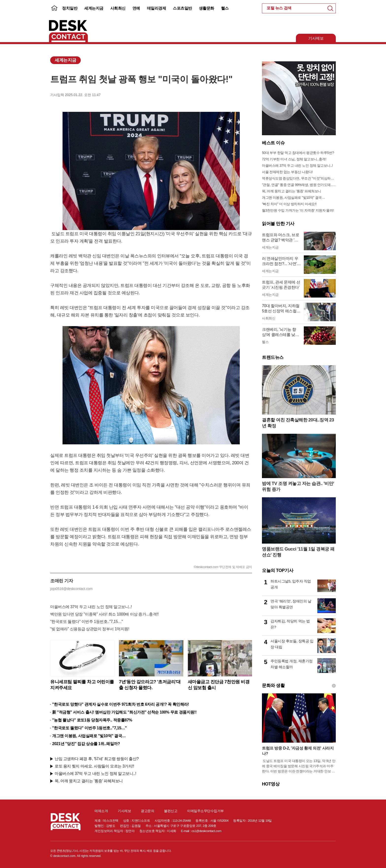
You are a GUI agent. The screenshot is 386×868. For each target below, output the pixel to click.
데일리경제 (157, 8)
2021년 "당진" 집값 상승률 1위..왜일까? (86, 744)
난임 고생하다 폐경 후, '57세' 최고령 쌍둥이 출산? (97, 759)
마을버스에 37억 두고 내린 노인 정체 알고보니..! (91, 607)
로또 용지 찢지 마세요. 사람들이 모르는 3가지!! (94, 766)
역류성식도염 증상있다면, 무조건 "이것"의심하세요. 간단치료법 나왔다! (299, 178)
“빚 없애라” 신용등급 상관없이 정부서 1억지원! (90, 629)
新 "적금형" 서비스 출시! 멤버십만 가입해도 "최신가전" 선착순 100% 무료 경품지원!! (124, 712)
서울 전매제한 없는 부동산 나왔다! (287, 172)
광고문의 (147, 811)
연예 (136, 8)
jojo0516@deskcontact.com (71, 589)
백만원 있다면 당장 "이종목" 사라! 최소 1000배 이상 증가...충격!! (104, 614)
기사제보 (316, 38)
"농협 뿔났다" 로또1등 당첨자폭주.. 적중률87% (92, 720)
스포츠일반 (182, 8)
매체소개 (101, 811)
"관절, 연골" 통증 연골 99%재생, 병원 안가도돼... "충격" (299, 185)
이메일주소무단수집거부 (205, 811)
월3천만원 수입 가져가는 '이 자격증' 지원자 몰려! (298, 210)
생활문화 (207, 8)
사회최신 (118, 8)
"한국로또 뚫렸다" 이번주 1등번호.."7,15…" (87, 622)
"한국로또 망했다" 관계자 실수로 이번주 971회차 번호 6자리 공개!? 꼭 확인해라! (121, 704)
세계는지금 (94, 8)
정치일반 (70, 8)
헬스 (225, 8)
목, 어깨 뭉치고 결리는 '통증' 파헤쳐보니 (89, 781)
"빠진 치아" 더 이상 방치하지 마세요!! (289, 204)
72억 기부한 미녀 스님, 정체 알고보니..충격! (294, 159)
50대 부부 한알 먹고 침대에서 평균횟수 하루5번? (298, 153)
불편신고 (171, 811)
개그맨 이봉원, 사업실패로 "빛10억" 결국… (89, 736)
